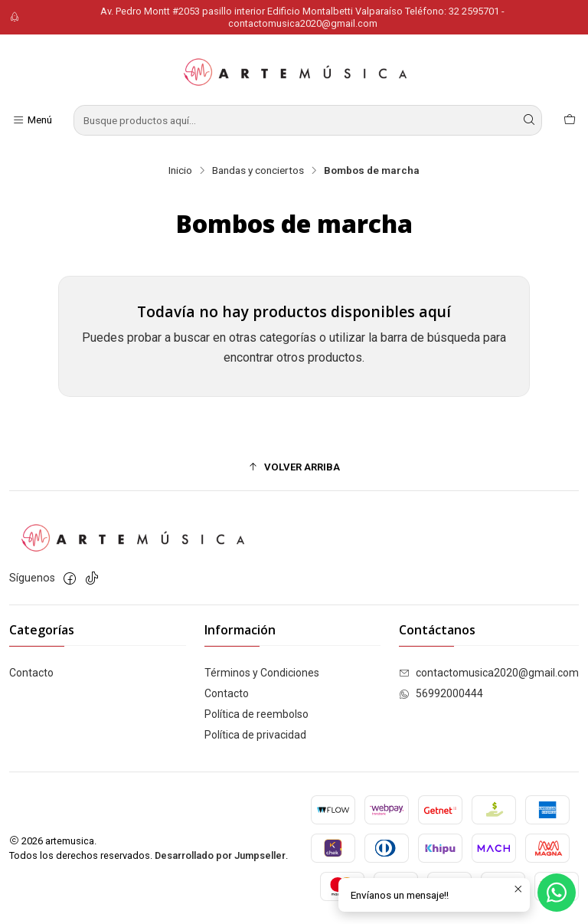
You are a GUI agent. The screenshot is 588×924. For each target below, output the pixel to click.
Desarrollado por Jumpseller (220, 855)
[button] (294, 467)
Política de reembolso (256, 714)
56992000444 (441, 693)
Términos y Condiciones (262, 673)
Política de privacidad (255, 735)
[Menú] (32, 120)
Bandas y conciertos (258, 171)
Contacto (31, 673)
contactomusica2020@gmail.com (489, 673)
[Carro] (570, 120)
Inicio (180, 171)
